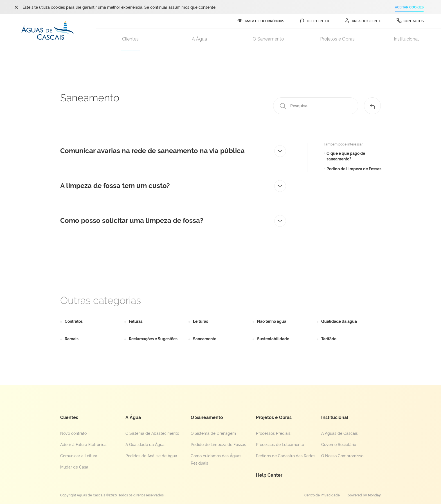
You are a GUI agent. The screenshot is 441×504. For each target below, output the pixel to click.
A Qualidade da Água (145, 445)
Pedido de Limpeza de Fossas (218, 445)
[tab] (173, 151)
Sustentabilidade (273, 339)
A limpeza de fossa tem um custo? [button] (173, 186)
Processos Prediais (273, 433)
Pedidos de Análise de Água (151, 456)
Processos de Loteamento (280, 445)
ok (16, 7)
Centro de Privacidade (322, 495)
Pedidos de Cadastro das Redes (286, 456)
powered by (364, 495)
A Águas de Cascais (339, 433)
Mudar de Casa (74, 467)
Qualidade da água (339, 321)
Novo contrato (73, 433)
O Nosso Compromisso (342, 456)
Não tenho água (272, 321)
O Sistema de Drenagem (213, 433)
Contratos (74, 321)
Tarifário (329, 339)
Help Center (269, 475)
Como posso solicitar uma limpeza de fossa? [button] (173, 221)
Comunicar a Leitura (79, 456)
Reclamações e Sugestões (153, 339)
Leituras (201, 321)
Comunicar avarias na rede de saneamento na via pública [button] (173, 151)
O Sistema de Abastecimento (152, 433)
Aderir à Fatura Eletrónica (83, 445)
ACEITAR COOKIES (409, 7)
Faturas (136, 321)
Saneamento (205, 339)
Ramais (72, 339)
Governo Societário (339, 445)
